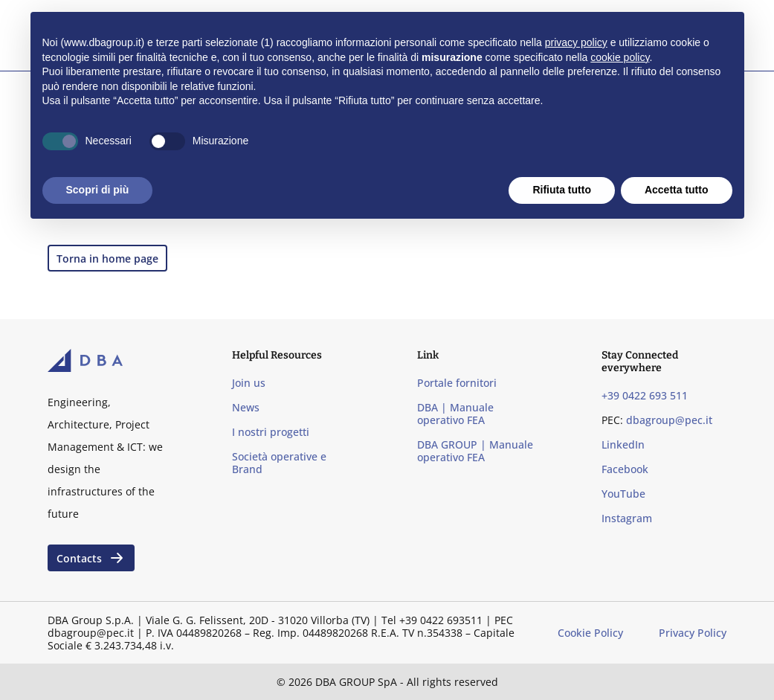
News (246, 407)
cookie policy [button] (620, 57)
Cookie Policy (590, 633)
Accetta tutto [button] (677, 190)
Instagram (627, 518)
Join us (249, 383)
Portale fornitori (457, 383)
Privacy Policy (693, 633)
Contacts (91, 558)
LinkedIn (623, 444)
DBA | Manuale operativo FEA (455, 414)
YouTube (623, 494)
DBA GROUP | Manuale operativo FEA (475, 451)
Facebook (625, 469)
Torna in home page (107, 259)
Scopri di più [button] (98, 190)
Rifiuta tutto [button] (562, 190)
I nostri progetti (271, 432)
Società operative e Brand (279, 463)
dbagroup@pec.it (669, 420)
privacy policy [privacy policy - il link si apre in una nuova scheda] (576, 42)
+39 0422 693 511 (645, 395)
